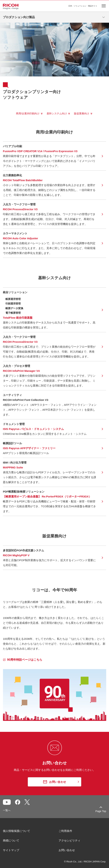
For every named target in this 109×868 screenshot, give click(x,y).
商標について (11, 840)
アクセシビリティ (69, 840)
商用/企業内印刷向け (28, 113)
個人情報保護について (17, 831)
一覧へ (7, 810)
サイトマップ (11, 850)
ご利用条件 (65, 831)
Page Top (101, 811)
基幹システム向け (57, 113)
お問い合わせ (67, 850)
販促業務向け (82, 113)
